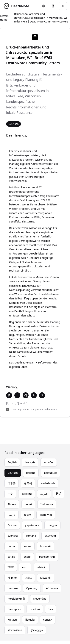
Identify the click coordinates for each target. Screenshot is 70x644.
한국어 (28, 483)
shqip (27, 557)
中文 (10, 494)
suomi (28, 546)
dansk (11, 546)
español (49, 462)
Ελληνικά (50, 536)
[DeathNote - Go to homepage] (16, 6)
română (31, 536)
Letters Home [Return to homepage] (4, 18)
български (14, 609)
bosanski (45, 546)
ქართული (37, 630)
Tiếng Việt (46, 515)
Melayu (12, 620)
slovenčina (40, 599)
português (51, 473)
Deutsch (13, 473)
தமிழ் (29, 578)
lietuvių (30, 620)
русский (27, 494)
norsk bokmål (16, 599)
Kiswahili (46, 578)
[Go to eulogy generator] (53, 6)
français (30, 462)
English (12, 462)
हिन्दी (59, 494)
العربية (44, 494)
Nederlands (48, 483)
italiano (31, 473)
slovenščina (15, 630)
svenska (13, 536)
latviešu (42, 567)
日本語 (12, 483)
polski (28, 504)
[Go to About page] (43, 6)
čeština (12, 525)
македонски (47, 557)
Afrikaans (52, 588)
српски (48, 620)
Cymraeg (32, 588)
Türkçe (12, 504)
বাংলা (11, 567)
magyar (52, 525)
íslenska (13, 588)
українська (32, 525)
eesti (25, 567)
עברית (28, 515)
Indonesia (47, 504)
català (11, 557)
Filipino (12, 578)
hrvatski (35, 609)
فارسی (12, 515)
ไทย (51, 609)
